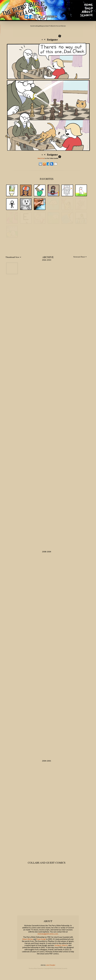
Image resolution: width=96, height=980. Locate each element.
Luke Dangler (51, 970)
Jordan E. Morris (61, 951)
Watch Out (41, 158)
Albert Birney (28, 945)
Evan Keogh (41, 945)
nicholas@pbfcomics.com (48, 939)
